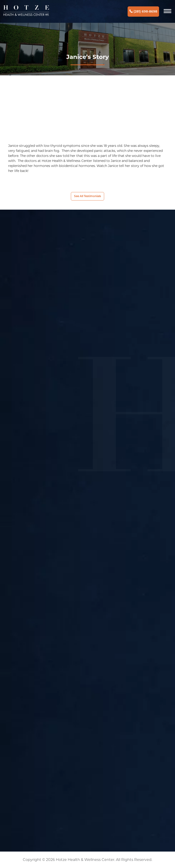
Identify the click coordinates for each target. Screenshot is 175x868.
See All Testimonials (87, 196)
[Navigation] (168, 11)
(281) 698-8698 (143, 11)
